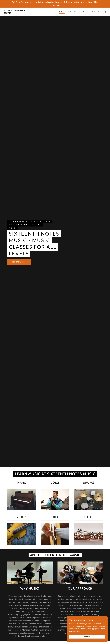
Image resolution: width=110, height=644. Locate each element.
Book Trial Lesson (19, 262)
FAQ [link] (104, 12)
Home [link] (62, 12)
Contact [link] (95, 12)
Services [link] (84, 12)
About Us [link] (72, 12)
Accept (87, 637)
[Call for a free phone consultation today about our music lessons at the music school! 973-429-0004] (55, 4)
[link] (18, 13)
